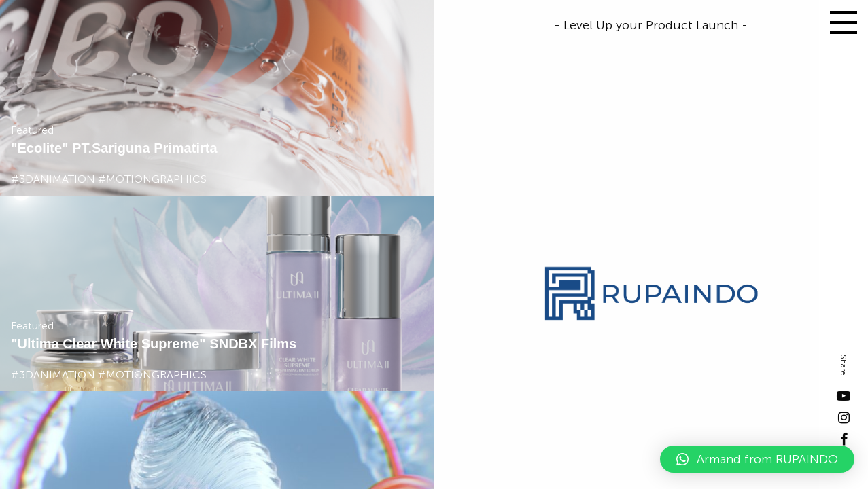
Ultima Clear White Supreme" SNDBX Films (157, 344)
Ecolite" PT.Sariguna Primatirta (117, 148)
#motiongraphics (152, 179)
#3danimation (53, 179)
